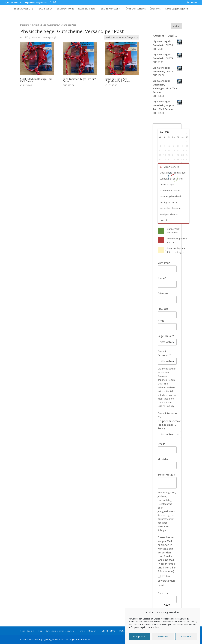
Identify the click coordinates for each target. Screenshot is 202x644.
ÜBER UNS (155, 9)
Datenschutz (126, 631)
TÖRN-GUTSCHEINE (135, 9)
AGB (156, 631)
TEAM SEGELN (45, 9)
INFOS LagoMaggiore (176, 9)
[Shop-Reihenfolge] (122, 37)
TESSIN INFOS (108, 631)
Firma (161, 321)
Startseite (25, 25)
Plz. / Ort (163, 309)
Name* (162, 278)
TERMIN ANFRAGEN (110, 9)
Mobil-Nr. (163, 459)
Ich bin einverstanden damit (166, 581)
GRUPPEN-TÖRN (65, 9)
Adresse (163, 293)
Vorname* (164, 263)
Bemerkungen (166, 475)
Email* (161, 444)
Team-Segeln (27, 631)
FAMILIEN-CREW (87, 9)
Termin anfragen (87, 631)
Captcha (163, 593)
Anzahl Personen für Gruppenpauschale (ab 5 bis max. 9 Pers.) (169, 421)
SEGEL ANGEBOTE (24, 9)
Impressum (144, 631)
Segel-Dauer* (166, 336)
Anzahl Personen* (164, 353)
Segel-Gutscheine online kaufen (56, 631)
